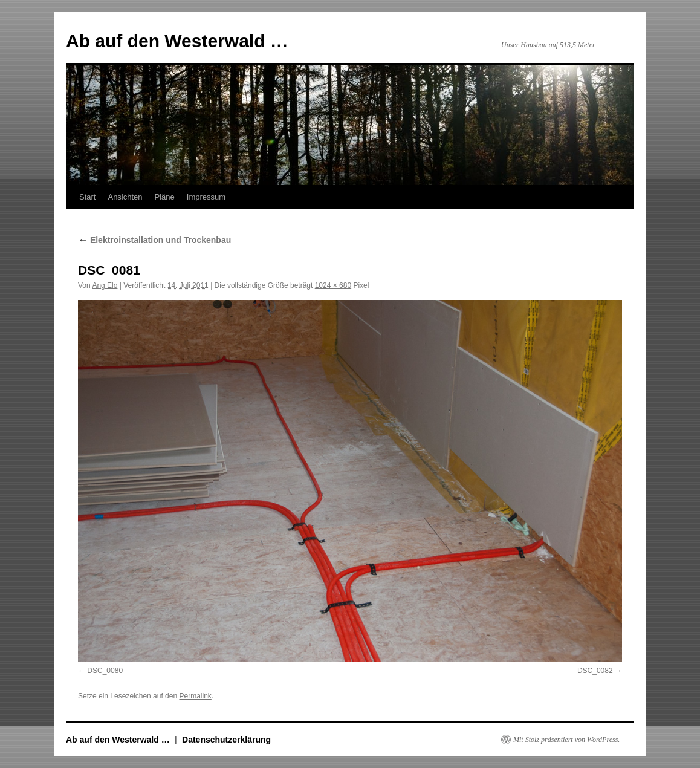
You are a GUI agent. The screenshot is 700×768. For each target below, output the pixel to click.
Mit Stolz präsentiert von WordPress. (566, 740)
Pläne (165, 197)
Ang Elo (105, 285)
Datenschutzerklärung (226, 740)
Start (87, 197)
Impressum (206, 197)
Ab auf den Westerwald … (177, 41)
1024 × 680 (333, 285)
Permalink (195, 696)
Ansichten (125, 197)
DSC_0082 (595, 671)
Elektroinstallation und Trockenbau (154, 240)
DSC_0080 (105, 671)
